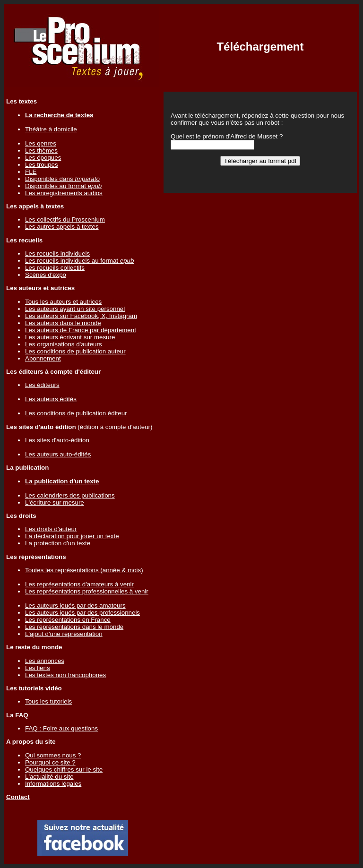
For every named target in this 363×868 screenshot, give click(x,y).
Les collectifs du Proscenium (65, 219)
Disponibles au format (63, 186)
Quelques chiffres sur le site (64, 769)
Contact (18, 797)
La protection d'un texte (58, 543)
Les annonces (45, 661)
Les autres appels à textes (62, 227)
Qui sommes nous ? (53, 755)
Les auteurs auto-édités (58, 454)
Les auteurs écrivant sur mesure (70, 337)
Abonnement (43, 358)
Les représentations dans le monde (74, 627)
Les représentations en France (68, 620)
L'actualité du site (49, 777)
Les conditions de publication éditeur (76, 413)
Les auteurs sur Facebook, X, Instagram (81, 316)
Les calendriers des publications (70, 495)
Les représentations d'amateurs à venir (79, 584)
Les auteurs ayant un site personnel (75, 309)
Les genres (41, 143)
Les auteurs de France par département (81, 330)
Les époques (43, 158)
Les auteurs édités (51, 399)
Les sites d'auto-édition (57, 440)
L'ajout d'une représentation (64, 634)
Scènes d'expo (46, 275)
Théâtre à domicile (51, 129)
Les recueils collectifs (55, 268)
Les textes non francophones (65, 675)
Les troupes (42, 165)
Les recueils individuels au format (79, 261)
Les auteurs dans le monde (63, 323)
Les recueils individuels (57, 254)
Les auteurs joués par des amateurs (75, 606)
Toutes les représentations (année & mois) (84, 570)
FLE (31, 172)
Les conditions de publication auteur (75, 351)
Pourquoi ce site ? (50, 762)
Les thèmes (41, 150)
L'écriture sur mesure (55, 503)
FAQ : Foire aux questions (61, 728)
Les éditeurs (42, 385)
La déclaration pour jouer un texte (72, 536)
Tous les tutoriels (48, 701)
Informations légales (53, 784)
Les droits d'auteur (51, 529)
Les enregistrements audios (64, 193)
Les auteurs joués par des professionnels (82, 613)
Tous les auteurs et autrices (63, 302)
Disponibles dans (62, 179)
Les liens (38, 668)
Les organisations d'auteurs (64, 344)
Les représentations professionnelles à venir (87, 591)
